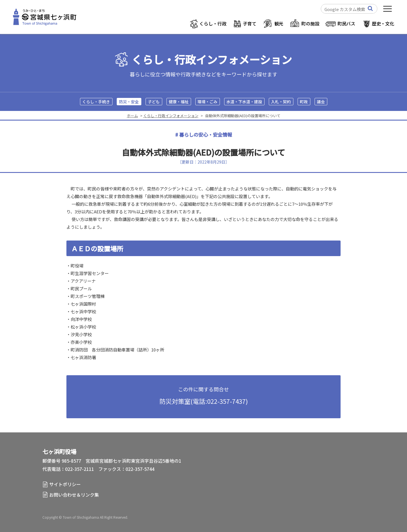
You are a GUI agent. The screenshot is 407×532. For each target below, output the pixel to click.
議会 (321, 102)
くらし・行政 (213, 23)
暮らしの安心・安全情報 (206, 135)
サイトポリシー (65, 484)
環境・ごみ (207, 102)
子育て (250, 23)
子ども (154, 102)
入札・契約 (281, 102)
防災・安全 (129, 102)
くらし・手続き (96, 102)
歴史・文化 (383, 23)
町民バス (346, 23)
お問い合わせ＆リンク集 (74, 495)
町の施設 (310, 23)
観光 (279, 23)
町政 (304, 102)
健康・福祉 (179, 102)
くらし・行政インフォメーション (212, 60)
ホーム (132, 116)
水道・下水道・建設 (244, 102)
